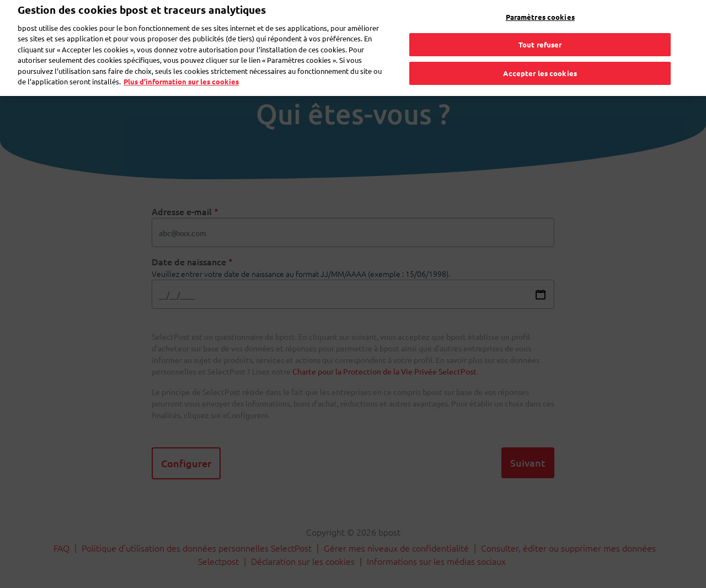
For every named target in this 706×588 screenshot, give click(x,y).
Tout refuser (540, 28)
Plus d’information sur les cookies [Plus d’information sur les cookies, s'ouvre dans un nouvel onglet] (181, 65)
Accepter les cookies (540, 57)
